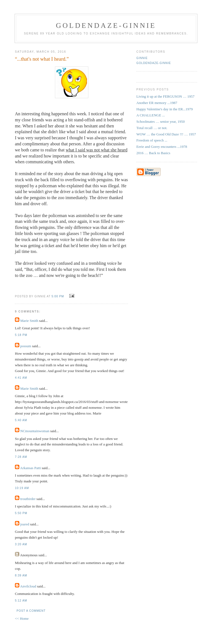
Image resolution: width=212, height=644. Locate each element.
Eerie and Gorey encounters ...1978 (162, 147)
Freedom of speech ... (152, 140)
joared (25, 524)
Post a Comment (31, 611)
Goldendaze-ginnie (106, 26)
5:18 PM (21, 335)
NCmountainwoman (35, 431)
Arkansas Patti (31, 468)
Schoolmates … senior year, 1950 (161, 121)
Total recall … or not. (152, 128)
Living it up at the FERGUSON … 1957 (165, 96)
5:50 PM (21, 513)
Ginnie (142, 58)
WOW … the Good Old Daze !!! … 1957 (166, 134)
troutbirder (28, 499)
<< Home (22, 618)
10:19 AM (22, 488)
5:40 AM (21, 420)
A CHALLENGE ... (151, 115)
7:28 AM (21, 457)
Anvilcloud (28, 586)
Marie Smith (29, 321)
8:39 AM (21, 575)
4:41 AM (21, 378)
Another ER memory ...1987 (157, 103)
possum (26, 346)
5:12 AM (21, 601)
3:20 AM (21, 544)
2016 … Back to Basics (153, 153)
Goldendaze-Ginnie (154, 63)
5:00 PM (58, 296)
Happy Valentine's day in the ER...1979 (165, 109)
